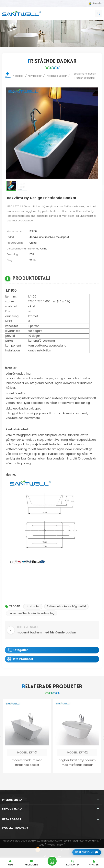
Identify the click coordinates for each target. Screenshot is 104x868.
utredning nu (85, 852)
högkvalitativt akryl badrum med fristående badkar (77, 827)
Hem (8, 76)
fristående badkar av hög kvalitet (66, 606)
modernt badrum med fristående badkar (27, 827)
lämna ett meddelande (52, 861)
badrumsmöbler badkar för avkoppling (32, 613)
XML (42, 845)
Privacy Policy (55, 845)
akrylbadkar (33, 606)
